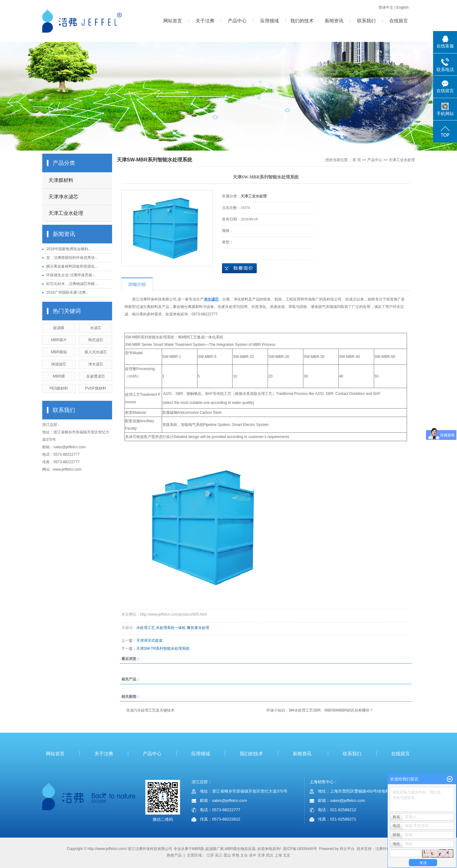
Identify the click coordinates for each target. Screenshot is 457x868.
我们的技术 (302, 21)
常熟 (236, 855)
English (403, 7)
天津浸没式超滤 (149, 640)
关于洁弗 (205, 21)
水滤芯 (96, 328)
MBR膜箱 (59, 352)
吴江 (219, 855)
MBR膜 (59, 376)
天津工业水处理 (66, 213)
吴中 (253, 855)
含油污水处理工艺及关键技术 (150, 710)
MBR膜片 (59, 340)
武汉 (269, 855)
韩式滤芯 (96, 340)
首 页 (357, 160)
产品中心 (237, 21)
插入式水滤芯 (96, 352)
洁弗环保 (383, 849)
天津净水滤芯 (63, 197)
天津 (261, 855)
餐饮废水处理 (198, 628)
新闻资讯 (334, 21)
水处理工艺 (146, 628)
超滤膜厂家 (215, 849)
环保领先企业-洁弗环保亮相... (71, 275)
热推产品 (174, 855)
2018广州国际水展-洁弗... (68, 292)
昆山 (227, 855)
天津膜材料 (61, 180)
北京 (287, 855)
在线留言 (399, 21)
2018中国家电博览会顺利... (69, 249)
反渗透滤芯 (96, 376)
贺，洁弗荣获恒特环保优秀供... (72, 258)
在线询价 (239, 268)
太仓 (244, 855)
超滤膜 (59, 328)
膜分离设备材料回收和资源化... (72, 266)
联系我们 (366, 21)
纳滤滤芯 (59, 364)
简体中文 (386, 7)
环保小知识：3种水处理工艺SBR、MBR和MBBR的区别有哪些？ (320, 710)
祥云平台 (347, 849)
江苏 (210, 855)
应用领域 (269, 21)
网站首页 (173, 21)
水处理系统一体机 (171, 628)
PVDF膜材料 (96, 388)
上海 (278, 855)
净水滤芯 (96, 364)
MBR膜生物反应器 (240, 849)
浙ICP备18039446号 (300, 849)
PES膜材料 (59, 388)
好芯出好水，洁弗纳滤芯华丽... (72, 284)
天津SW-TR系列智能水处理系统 (163, 649)
